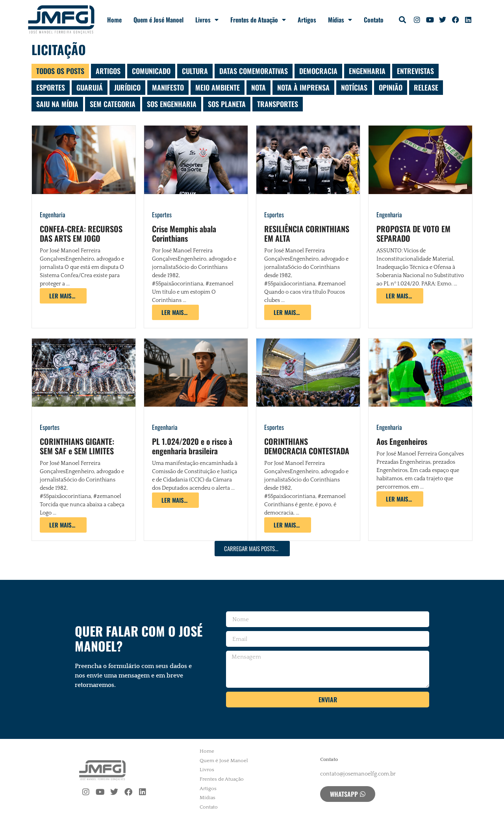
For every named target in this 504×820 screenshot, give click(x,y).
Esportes (162, 215)
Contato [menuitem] (209, 807)
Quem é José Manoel (158, 20)
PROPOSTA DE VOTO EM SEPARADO (413, 233)
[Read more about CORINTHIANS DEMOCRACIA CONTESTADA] (288, 525)
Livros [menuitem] (207, 770)
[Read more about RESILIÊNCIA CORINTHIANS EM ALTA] (288, 312)
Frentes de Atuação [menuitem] (222, 779)
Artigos (307, 20)
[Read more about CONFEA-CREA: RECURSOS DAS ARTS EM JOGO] (63, 296)
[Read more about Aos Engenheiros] (400, 499)
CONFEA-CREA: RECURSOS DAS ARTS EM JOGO (81, 233)
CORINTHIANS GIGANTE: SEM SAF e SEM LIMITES (77, 446)
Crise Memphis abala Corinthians (184, 233)
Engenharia (53, 215)
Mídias (340, 20)
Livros (207, 20)
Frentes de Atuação (258, 20)
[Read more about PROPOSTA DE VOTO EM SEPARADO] (400, 296)
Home (114, 20)
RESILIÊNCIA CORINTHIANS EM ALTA (307, 233)
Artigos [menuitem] (208, 789)
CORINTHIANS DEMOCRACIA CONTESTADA (307, 446)
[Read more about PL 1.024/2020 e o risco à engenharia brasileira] (175, 500)
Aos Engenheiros (402, 441)
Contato (374, 20)
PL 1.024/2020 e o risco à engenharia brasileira (192, 446)
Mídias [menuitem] (208, 798)
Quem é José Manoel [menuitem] (224, 761)
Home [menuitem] (207, 751)
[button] (403, 20)
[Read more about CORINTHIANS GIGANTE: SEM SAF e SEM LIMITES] (63, 525)
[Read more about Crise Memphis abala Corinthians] (175, 312)
